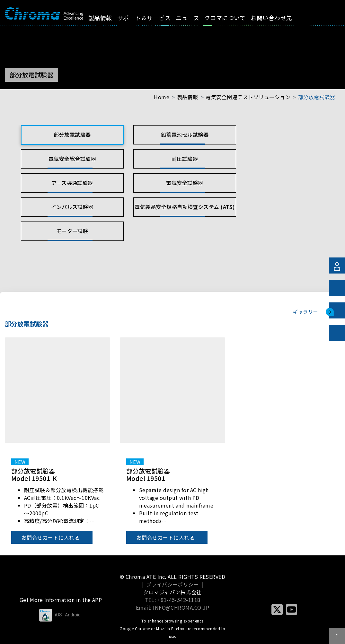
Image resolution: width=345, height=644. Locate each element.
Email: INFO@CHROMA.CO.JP (173, 607)
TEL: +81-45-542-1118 (172, 600)
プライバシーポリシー (173, 584)
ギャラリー (305, 311)
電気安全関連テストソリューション (248, 97)
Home (162, 97)
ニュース (195, 18)
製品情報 (108, 18)
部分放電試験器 (317, 97)
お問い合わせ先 (279, 18)
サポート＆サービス (151, 18)
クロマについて (232, 18)
